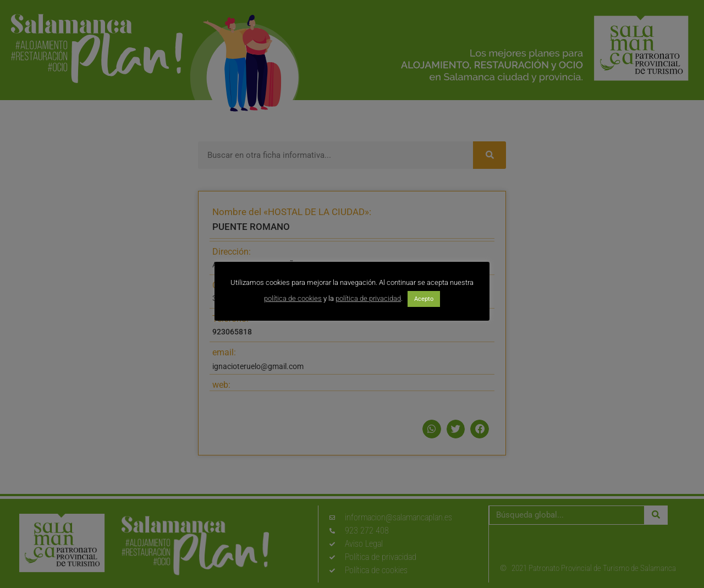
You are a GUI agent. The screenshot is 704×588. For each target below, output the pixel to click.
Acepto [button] (424, 299)
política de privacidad (368, 298)
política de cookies (293, 298)
